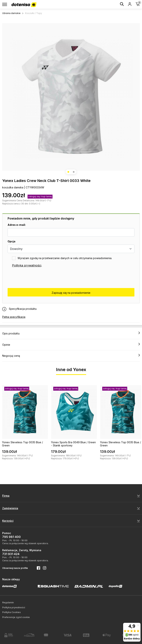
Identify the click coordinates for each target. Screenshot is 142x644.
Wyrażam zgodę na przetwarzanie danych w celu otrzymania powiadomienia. (65, 258)
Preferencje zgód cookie (16, 617)
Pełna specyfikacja (14, 317)
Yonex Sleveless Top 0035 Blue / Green (22, 444)
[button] (68, 172)
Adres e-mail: (17, 225)
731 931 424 (11, 554)
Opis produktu (71, 333)
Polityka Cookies (11, 612)
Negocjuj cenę (71, 356)
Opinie (71, 345)
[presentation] (36, 278)
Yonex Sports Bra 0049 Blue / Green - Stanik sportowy (73, 444)
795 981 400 (11, 537)
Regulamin (8, 602)
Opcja (11, 241)
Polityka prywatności (27, 265)
